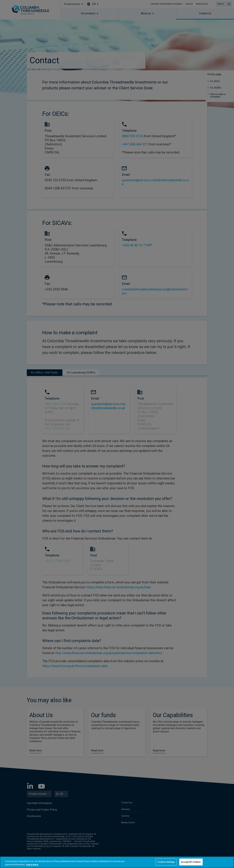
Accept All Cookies (191, 862)
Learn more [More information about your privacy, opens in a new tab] (32, 865)
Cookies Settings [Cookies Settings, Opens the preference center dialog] (166, 862)
